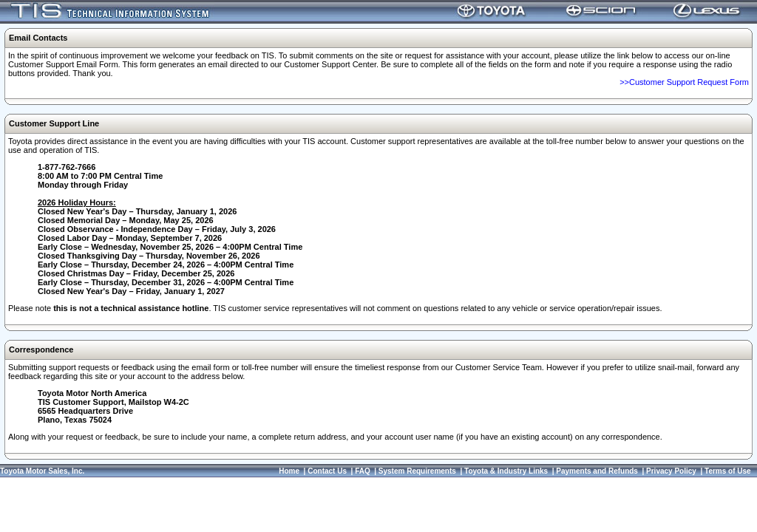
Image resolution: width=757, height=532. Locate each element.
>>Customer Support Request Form (684, 82)
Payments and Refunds (597, 471)
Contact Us (327, 471)
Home (289, 471)
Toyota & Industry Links (506, 471)
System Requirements (417, 471)
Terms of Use (728, 471)
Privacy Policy (671, 471)
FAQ (363, 471)
